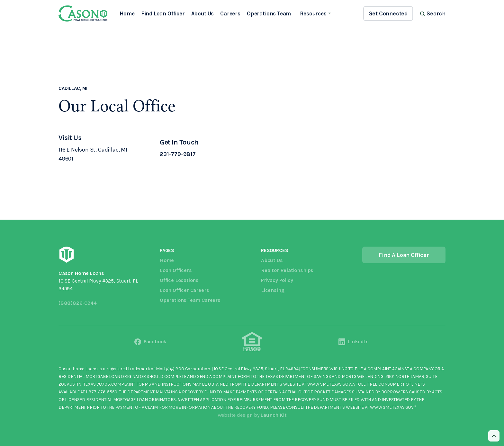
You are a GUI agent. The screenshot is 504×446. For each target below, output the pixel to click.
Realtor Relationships (287, 270)
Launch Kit (273, 415)
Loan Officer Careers (184, 290)
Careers (230, 13)
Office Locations (179, 280)
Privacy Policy (277, 280)
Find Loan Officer (163, 13)
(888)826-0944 (78, 303)
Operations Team (269, 13)
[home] (83, 13)
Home (127, 13)
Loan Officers (176, 270)
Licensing (273, 290)
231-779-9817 (178, 154)
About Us (203, 13)
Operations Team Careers (190, 300)
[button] (315, 13)
